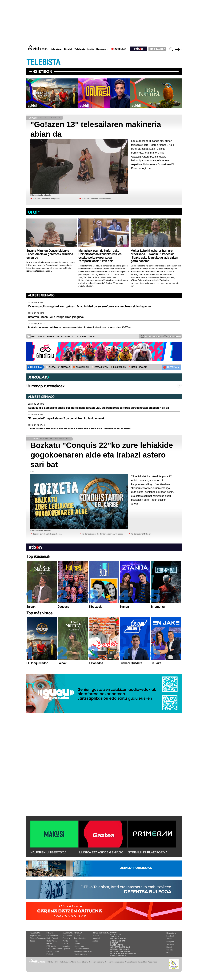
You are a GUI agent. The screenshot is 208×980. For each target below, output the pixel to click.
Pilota (76, 941)
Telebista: (35, 933)
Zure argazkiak (151, 336)
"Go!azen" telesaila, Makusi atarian (96, 199)
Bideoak (33, 941)
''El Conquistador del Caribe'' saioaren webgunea (102, 534)
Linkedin (170, 947)
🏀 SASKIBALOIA (81, 367)
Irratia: (50, 933)
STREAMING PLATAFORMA (148, 852)
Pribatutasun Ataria (68, 962)
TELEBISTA (43, 62)
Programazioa (35, 936)
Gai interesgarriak (120, 947)
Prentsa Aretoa (118, 955)
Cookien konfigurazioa (114, 962)
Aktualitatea (67, 936)
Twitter (169, 939)
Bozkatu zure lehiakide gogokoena (47, 534)
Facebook (170, 936)
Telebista (80, 49)
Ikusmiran (66, 946)
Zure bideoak (172, 336)
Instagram (170, 941)
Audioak (96, 941)
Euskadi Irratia (52, 936)
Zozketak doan (118, 941)
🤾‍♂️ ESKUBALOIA (118, 367)
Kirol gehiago (79, 946)
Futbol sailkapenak (81, 949)
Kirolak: (78, 933)
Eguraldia (66, 949)
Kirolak (68, 49)
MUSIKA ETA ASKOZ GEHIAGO (101, 852)
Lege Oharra (83, 962)
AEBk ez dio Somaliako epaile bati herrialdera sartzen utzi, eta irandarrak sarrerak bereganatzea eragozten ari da (98, 408)
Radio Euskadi (52, 938)
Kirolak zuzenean (81, 954)
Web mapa (153, 962)
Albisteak (57, 49)
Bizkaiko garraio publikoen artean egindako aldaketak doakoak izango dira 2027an (79, 328)
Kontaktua (143, 962)
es (180, 49)
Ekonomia (66, 938)
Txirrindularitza (80, 938)
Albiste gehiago (41, 295)
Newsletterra (171, 933)
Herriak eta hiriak (120, 949)
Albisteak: (68, 933)
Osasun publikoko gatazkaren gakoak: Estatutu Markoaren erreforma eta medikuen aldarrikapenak (90, 306)
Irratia (91, 49)
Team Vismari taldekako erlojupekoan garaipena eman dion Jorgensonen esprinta (79, 429)
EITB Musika (51, 946)
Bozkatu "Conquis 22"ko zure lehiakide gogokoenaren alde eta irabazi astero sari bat (102, 455)
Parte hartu (117, 945)
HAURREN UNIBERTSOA (48, 852)
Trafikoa (115, 937)
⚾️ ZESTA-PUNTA (100, 367)
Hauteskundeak (118, 939)
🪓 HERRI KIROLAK (138, 367)
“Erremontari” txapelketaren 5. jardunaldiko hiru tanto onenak (66, 418)
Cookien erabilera (96, 962)
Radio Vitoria (51, 941)
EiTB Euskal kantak (54, 949)
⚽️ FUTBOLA (64, 367)
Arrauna (77, 943)
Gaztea (49, 943)
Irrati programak (53, 951)
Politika (65, 941)
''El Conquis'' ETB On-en (141, 534)
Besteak (101, 49)
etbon (45, 71)
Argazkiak (96, 938)
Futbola (77, 936)
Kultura (65, 943)
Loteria (114, 943)
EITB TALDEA (157, 49)
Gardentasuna (131, 962)
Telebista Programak (38, 938)
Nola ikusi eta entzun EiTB (123, 953)
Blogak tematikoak (120, 951)
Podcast (50, 954)
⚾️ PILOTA (51, 367)
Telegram (170, 944)
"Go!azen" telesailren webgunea (46, 199)
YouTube (170, 950)
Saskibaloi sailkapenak (83, 951)
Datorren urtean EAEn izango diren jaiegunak (56, 317)
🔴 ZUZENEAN (170, 367)
